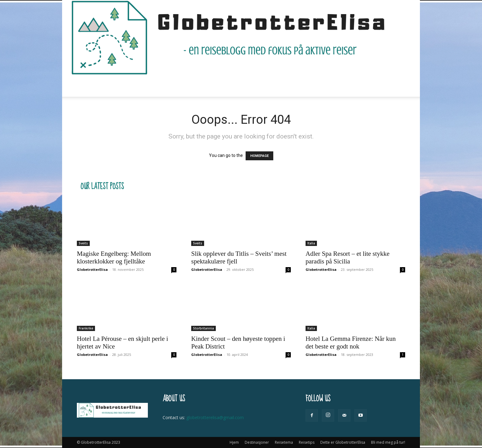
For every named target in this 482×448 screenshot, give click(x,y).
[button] (398, 86)
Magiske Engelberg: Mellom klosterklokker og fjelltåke (114, 257)
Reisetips (231, 86)
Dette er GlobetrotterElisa (283, 86)
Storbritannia (203, 328)
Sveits (83, 243)
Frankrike (86, 328)
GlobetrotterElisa (92, 269)
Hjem (123, 86)
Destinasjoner (155, 86)
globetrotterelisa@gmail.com (215, 417)
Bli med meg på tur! (343, 86)
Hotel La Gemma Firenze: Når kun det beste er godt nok (351, 343)
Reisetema (196, 86)
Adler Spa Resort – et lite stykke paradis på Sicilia (348, 257)
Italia (311, 243)
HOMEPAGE (259, 156)
